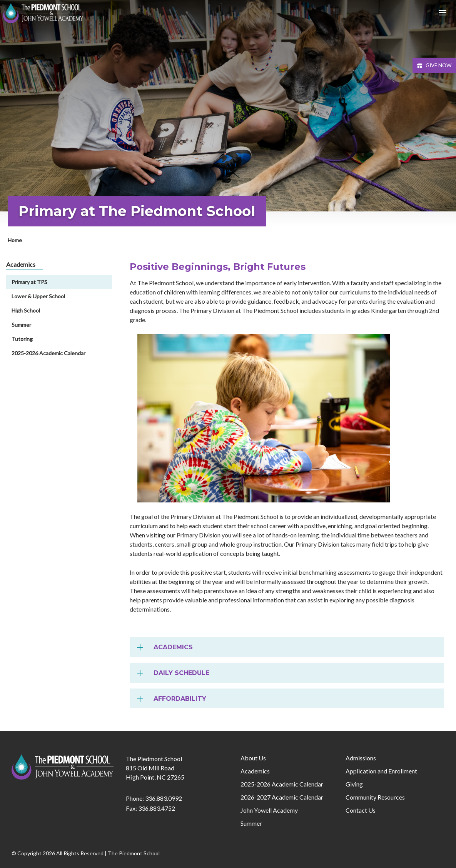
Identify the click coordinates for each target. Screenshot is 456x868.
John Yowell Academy (269, 810)
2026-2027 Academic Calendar (282, 797)
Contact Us (361, 810)
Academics (255, 771)
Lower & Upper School (38, 296)
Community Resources (375, 797)
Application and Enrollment (381, 771)
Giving (354, 784)
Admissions (361, 758)
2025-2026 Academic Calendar (48, 353)
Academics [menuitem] (21, 264)
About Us (253, 758)
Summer (21, 325)
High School (26, 310)
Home (15, 240)
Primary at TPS (29, 282)
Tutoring (22, 339)
